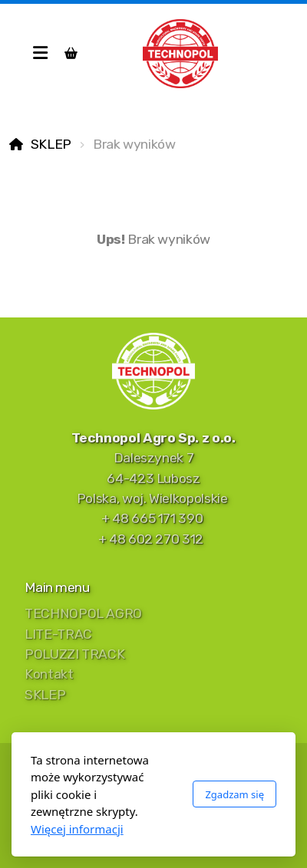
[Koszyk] (71, 54)
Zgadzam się (234, 794)
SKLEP (51, 144)
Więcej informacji (77, 829)
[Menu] (40, 54)
